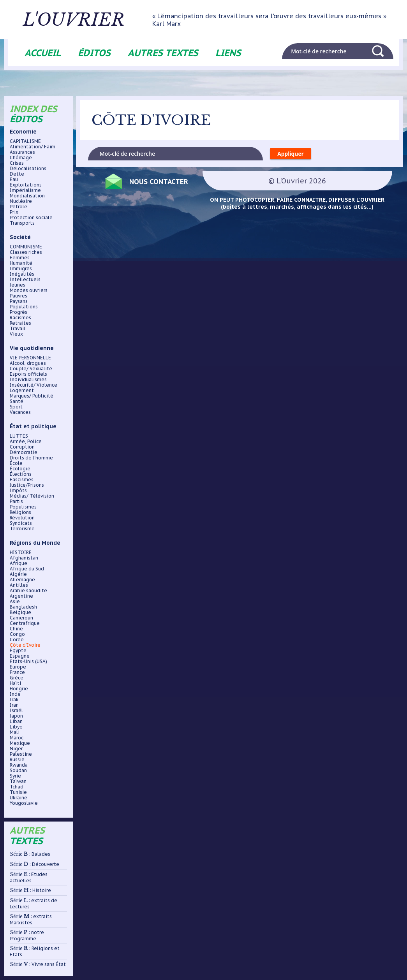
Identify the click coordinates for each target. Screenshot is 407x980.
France (17, 672)
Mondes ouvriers (29, 290)
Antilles (19, 585)
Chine (16, 629)
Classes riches (26, 252)
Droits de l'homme (31, 458)
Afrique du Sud (27, 569)
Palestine (21, 754)
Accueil (43, 53)
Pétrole (18, 207)
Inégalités (22, 274)
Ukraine (18, 798)
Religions (20, 512)
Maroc (17, 738)
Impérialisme (25, 190)
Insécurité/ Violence (33, 385)
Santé (17, 401)
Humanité (21, 263)
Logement (22, 391)
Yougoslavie (24, 803)
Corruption (22, 447)
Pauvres (18, 296)
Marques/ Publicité (32, 396)
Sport (16, 407)
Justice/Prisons (27, 485)
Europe (18, 667)
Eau (14, 179)
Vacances (20, 412)
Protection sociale (31, 218)
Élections (21, 474)
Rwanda (19, 765)
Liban (16, 721)
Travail (18, 329)
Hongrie (19, 689)
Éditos (94, 53)
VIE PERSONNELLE (30, 358)
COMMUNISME (26, 247)
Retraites (20, 323)
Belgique (20, 612)
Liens (228, 53)
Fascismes (22, 480)
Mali (15, 732)
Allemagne (22, 580)
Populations (24, 307)
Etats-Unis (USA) (28, 662)
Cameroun (21, 618)
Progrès (18, 312)
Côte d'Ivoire (25, 645)
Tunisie (18, 792)
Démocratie (24, 452)
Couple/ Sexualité (31, 369)
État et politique (33, 426)
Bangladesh (23, 607)
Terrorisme (22, 529)
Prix (14, 212)
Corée (17, 640)
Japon (16, 716)
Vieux (16, 334)
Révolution (22, 518)
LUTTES (19, 436)
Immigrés (21, 269)
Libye (16, 727)
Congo (17, 634)
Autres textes (163, 53)
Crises (17, 163)
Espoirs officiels (28, 374)
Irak (14, 700)
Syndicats (21, 523)
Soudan (18, 771)
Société (20, 237)
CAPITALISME (25, 141)
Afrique (18, 563)
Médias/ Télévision (32, 496)
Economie (23, 132)
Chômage (21, 158)
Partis (16, 501)
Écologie (20, 469)
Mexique (20, 743)
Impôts (18, 491)
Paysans (19, 301)
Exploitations (26, 185)
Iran (14, 705)
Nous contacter (159, 182)
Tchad (17, 787)
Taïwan (18, 781)
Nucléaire (21, 201)
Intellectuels (25, 280)
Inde (15, 694)
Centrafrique (25, 623)
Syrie (15, 776)
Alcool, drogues (28, 363)
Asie (15, 602)
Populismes (23, 507)
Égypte (18, 651)
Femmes (20, 258)
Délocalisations (28, 169)
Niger (16, 749)
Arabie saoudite (28, 591)
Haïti (15, 683)
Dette (17, 174)
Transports (22, 223)
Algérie (18, 574)
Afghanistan (24, 558)
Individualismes (28, 380)
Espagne (20, 656)
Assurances (22, 152)
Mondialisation (27, 196)
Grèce (17, 678)
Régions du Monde (35, 543)
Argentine (21, 596)
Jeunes (18, 285)
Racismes (20, 318)
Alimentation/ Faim (33, 147)
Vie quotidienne (32, 348)
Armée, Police (26, 442)
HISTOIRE (21, 552)
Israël (16, 711)
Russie (17, 760)
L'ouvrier (75, 20)
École (16, 463)
